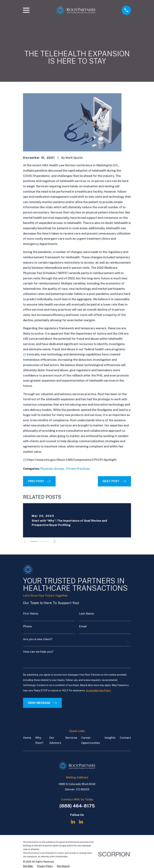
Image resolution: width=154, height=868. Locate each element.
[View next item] (56, 542)
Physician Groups (52, 469)
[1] (25, 354)
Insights (110, 738)
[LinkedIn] (73, 822)
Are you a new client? (38, 639)
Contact (125, 738)
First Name (31, 614)
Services (71, 738)
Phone (27, 626)
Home (27, 738)
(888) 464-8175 (77, 806)
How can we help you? (38, 652)
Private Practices (78, 469)
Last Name (86, 614)
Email (83, 626)
